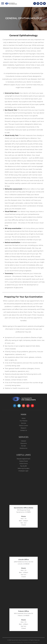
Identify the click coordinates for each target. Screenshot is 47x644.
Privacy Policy (28, 642)
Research (23, 428)
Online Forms (23, 464)
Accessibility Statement (16, 642)
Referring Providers (24, 468)
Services (24, 423)
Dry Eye (23, 446)
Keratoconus (23, 448)
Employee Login (23, 471)
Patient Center (24, 426)
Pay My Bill (23, 466)
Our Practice (23, 421)
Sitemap (35, 642)
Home (24, 418)
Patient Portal (24, 461)
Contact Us (24, 430)
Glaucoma (23, 443)
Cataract (23, 441)
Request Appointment (23, 459)
